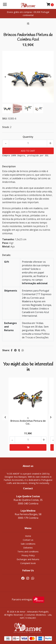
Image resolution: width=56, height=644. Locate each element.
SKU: (5, 119)
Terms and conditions (28, 552)
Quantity (28, 137)
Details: (7, 255)
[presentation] (5, 77)
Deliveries (28, 548)
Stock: (6, 127)
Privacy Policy (28, 555)
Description (9, 166)
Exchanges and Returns (28, 559)
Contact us (28, 540)
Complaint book (28, 563)
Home (28, 536)
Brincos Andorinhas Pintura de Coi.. (28, 422)
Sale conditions (28, 544)
